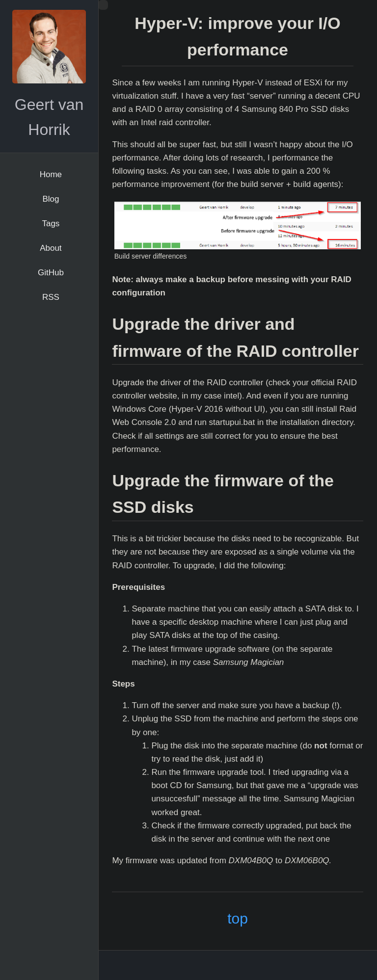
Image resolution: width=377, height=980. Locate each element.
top (238, 918)
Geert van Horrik (49, 117)
